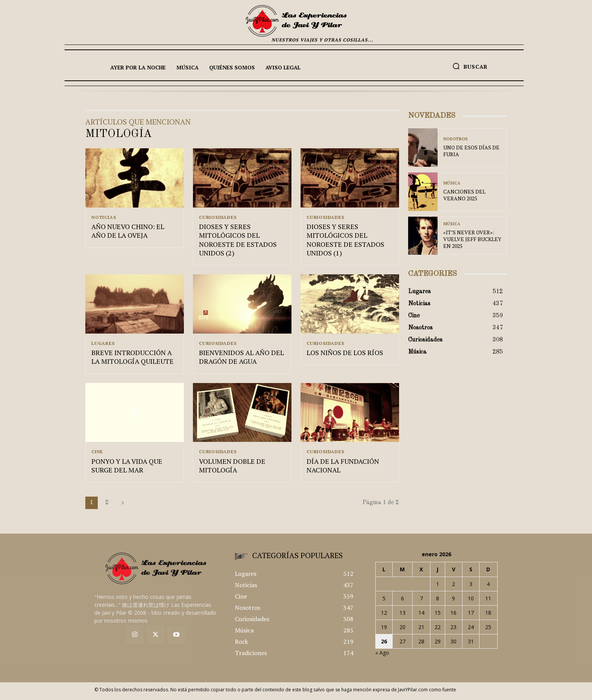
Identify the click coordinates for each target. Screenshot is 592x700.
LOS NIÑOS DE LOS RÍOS (345, 355)
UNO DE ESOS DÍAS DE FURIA (471, 151)
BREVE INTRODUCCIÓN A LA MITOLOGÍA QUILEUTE (133, 359)
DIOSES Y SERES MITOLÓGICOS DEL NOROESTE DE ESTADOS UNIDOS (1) (345, 241)
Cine (97, 454)
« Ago (382, 656)
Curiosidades (218, 217)
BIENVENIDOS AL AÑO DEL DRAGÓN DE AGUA (241, 359)
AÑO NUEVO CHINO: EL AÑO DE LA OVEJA (128, 232)
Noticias (104, 217)
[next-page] (123, 506)
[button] (470, 66)
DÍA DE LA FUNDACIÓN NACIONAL (343, 468)
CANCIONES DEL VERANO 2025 (464, 195)
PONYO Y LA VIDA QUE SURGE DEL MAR (127, 468)
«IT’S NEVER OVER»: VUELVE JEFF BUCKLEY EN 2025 (472, 239)
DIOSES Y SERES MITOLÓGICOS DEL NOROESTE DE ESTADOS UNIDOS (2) (238, 241)
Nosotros (456, 139)
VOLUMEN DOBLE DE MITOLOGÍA (232, 468)
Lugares (103, 345)
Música (452, 183)
